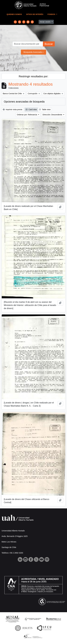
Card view (31, 109)
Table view (45, 109)
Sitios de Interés (35, 14)
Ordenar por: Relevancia (27, 115)
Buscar (49, 44)
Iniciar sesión (45, 22)
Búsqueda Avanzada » (34, 52)
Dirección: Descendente (53, 115)
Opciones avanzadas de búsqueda (24, 102)
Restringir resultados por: (33, 76)
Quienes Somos (14, 14)
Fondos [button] (52, 14)
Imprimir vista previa (12, 109)
